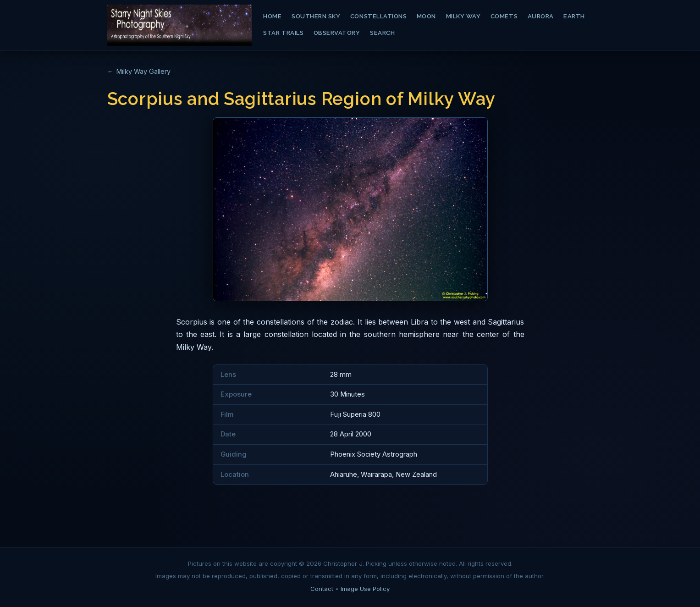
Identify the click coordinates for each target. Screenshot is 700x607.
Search (382, 33)
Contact (322, 589)
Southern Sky (316, 16)
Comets (504, 16)
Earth (574, 16)
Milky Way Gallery (143, 71)
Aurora (541, 16)
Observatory (337, 33)
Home (272, 16)
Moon (426, 16)
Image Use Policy (365, 589)
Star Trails (283, 33)
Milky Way (463, 16)
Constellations (378, 16)
